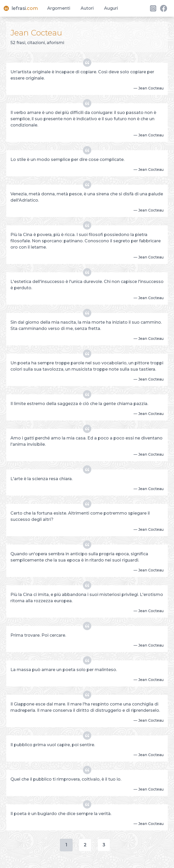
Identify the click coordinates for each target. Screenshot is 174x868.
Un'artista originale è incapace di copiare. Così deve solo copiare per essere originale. (82, 75)
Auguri (111, 8)
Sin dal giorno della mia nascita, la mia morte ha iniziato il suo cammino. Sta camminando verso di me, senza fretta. (86, 325)
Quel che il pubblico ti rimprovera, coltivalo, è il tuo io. (66, 779)
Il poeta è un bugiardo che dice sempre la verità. (61, 814)
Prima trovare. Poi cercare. (38, 635)
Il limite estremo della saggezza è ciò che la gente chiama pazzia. (79, 404)
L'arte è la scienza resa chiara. (41, 479)
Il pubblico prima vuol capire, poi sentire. (53, 745)
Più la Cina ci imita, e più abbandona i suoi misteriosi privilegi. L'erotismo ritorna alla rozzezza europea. (87, 598)
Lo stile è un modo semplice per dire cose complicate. (67, 159)
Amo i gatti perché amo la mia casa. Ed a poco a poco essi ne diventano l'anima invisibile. (86, 441)
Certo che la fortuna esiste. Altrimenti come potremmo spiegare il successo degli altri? (80, 516)
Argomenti (59, 8)
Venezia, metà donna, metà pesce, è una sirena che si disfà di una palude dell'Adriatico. (87, 197)
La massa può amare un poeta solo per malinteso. (64, 670)
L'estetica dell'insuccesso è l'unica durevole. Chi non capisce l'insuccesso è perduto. (87, 285)
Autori (87, 8)
